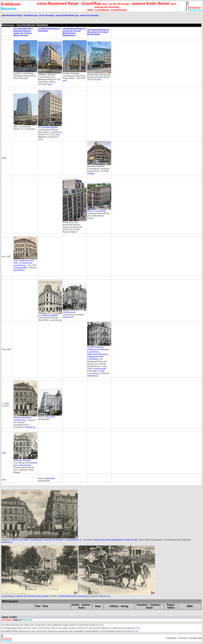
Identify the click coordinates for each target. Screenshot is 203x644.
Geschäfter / (17, 620)
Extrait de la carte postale (25, 464)
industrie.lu (19, 270)
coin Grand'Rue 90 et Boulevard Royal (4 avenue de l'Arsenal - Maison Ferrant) (23, 32)
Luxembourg (7, 596)
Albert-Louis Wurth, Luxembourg (23, 419)
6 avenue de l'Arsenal (25, 596)
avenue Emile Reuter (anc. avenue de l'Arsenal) (77, 15)
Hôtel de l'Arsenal (22, 460)
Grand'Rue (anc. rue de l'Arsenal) (39, 15)
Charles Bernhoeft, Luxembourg (74, 596)
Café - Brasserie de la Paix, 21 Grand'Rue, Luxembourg (24, 263)
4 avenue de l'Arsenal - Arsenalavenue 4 (62, 540)
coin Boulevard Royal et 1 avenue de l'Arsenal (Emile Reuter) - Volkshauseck (74, 32)
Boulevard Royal (14, 15)
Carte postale (20, 268)
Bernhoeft (50, 417)
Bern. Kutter (99, 371)
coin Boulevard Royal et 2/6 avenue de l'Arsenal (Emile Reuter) (98, 32)
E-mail (136, 631)
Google (91, 173)
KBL (16, 127)
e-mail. (101, 625)
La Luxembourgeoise (48, 127)
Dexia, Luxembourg (96, 211)
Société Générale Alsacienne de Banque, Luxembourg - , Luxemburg (98, 353)
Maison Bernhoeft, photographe (108, 540)
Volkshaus (68, 312)
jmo (25, 78)
